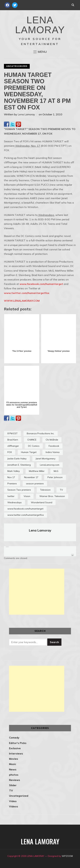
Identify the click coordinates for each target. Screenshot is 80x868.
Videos (14, 806)
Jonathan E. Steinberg (19, 465)
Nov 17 (11, 477)
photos (14, 775)
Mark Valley (14, 471)
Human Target (29, 452)
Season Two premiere (19, 490)
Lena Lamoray (26, 114)
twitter (11, 496)
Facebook (54, 446)
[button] (40, 52)
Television (45, 490)
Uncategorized (17, 66)
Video (13, 801)
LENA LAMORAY (40, 25)
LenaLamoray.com (50, 465)
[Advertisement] (37, 592)
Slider (13, 785)
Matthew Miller (37, 471)
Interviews (16, 753)
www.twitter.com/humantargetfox (27, 293)
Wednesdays (15, 502)
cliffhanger (13, 446)
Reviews (15, 780)
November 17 (31, 477)
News (13, 769)
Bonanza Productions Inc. (41, 433)
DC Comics (34, 446)
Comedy (14, 738)
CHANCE (32, 440)
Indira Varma (53, 452)
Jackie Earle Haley (17, 459)
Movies (14, 759)
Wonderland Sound (42, 502)
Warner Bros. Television (52, 496)
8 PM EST (12, 433)
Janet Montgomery (46, 459)
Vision (27, 496)
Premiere (12, 484)
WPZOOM (67, 856)
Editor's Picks (18, 743)
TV (61, 490)
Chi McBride (52, 440)
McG (56, 471)
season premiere (35, 484)
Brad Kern (13, 440)
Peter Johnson (55, 477)
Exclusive (15, 748)
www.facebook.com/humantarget (41, 284)
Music (13, 764)
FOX (10, 452)
